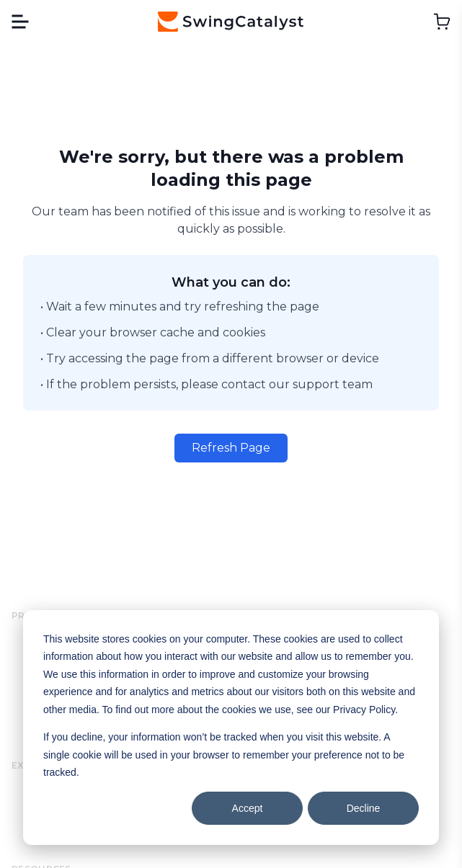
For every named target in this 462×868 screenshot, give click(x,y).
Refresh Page (231, 448)
